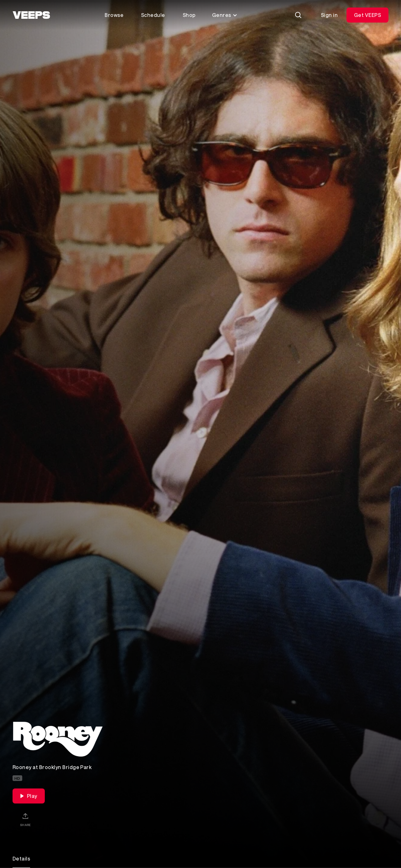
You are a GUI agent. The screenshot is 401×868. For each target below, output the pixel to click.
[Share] (25, 819)
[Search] (298, 15)
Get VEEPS (367, 15)
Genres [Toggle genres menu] (225, 15)
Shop (189, 15)
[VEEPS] (31, 15)
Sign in (329, 15)
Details (21, 858)
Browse (114, 15)
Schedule (153, 15)
